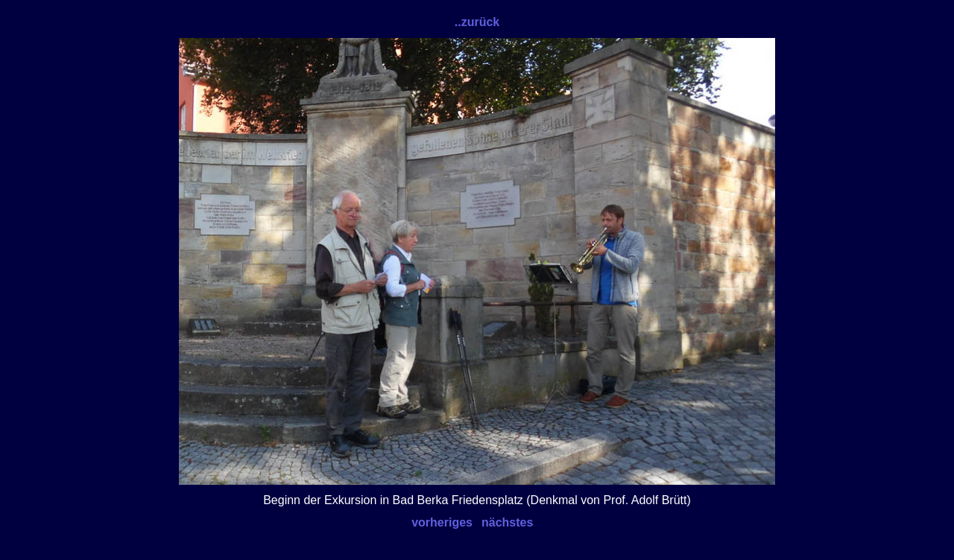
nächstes (507, 522)
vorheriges (442, 522)
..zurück (477, 22)
